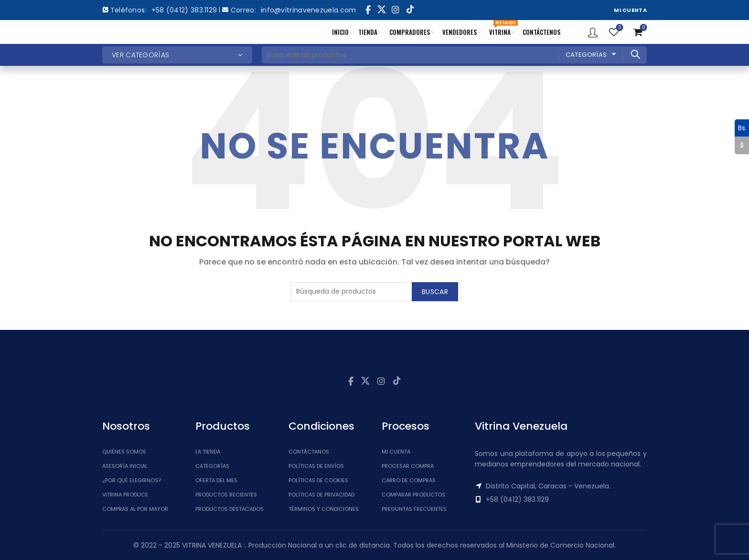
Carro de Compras (409, 480)
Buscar (635, 54)
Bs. (741, 128)
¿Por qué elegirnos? (132, 480)
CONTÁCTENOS (542, 32)
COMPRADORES (410, 32)
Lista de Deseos (619, 28)
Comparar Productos (413, 495)
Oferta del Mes (216, 480)
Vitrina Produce (125, 495)
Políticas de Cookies (318, 480)
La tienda (208, 452)
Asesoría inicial (125, 466)
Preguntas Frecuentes (414, 509)
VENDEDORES (460, 32)
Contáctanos (309, 452)
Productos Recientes (226, 495)
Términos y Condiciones (324, 509)
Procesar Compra (408, 466)
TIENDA (368, 32)
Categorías (586, 55)
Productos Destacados (230, 509)
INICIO (340, 32)
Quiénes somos (124, 452)
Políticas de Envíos (316, 466)
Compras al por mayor (135, 509)
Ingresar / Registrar (593, 32)
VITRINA (502, 28)
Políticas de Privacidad (321, 495)
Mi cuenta (396, 452)
